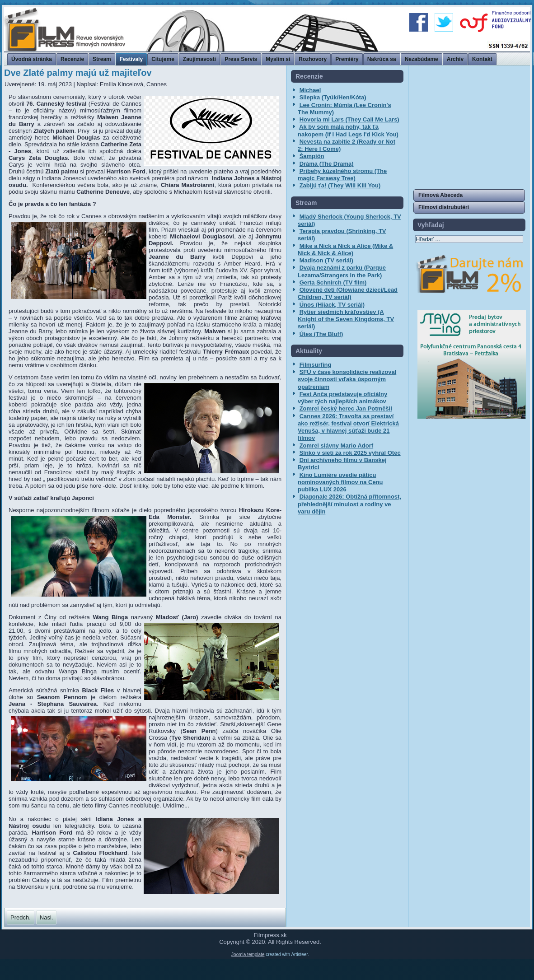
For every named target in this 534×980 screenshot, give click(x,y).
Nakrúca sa (382, 59)
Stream (102, 59)
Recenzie (72, 59)
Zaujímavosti (199, 59)
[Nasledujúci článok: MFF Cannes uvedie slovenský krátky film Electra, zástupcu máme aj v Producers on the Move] (47, 917)
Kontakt (482, 59)
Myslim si (278, 59)
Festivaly (131, 59)
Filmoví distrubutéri (444, 207)
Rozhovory (313, 59)
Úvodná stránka (32, 59)
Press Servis (241, 59)
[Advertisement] (469, 126)
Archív (455, 59)
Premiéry (347, 59)
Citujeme (163, 59)
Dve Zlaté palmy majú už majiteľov (78, 73)
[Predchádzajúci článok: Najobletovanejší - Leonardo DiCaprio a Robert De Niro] (21, 917)
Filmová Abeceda (440, 195)
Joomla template (248, 975)
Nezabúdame (422, 59)
